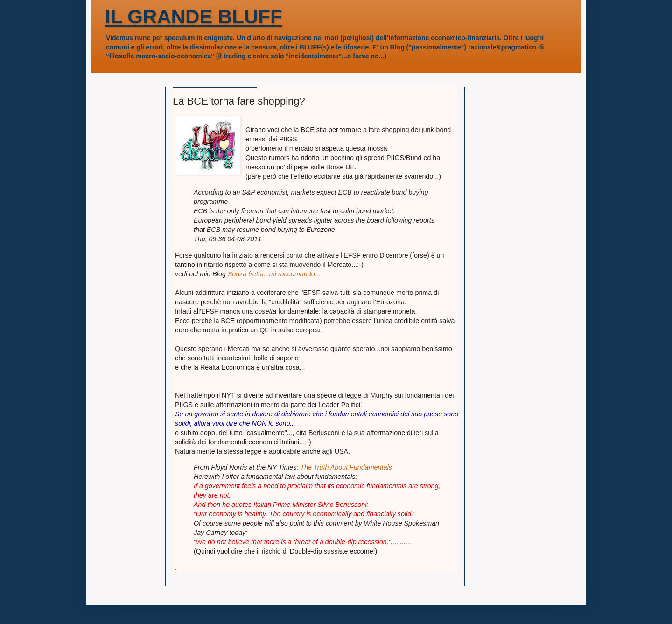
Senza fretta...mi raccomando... (274, 274)
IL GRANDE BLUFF (194, 17)
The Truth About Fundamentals (346, 467)
